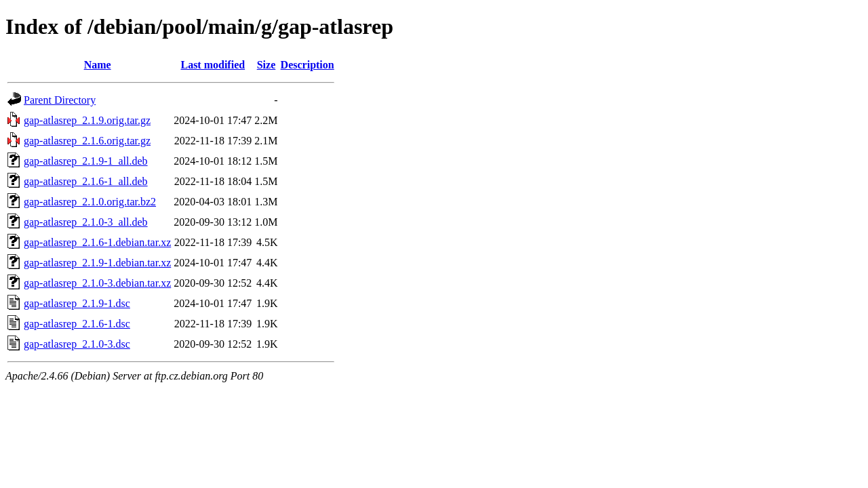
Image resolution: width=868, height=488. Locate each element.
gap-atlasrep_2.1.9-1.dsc (77, 303)
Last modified (213, 65)
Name (98, 65)
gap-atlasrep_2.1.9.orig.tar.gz (87, 120)
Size (267, 65)
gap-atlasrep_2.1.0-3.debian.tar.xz (97, 283)
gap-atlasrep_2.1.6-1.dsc (77, 324)
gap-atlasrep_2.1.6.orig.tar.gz (87, 141)
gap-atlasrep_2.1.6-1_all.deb (86, 181)
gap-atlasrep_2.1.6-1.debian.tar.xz (97, 242)
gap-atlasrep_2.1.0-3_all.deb (86, 222)
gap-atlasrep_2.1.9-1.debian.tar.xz (97, 263)
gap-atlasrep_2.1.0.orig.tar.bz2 (90, 202)
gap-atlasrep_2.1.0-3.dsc (77, 344)
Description (308, 65)
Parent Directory (60, 100)
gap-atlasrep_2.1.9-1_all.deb (86, 161)
